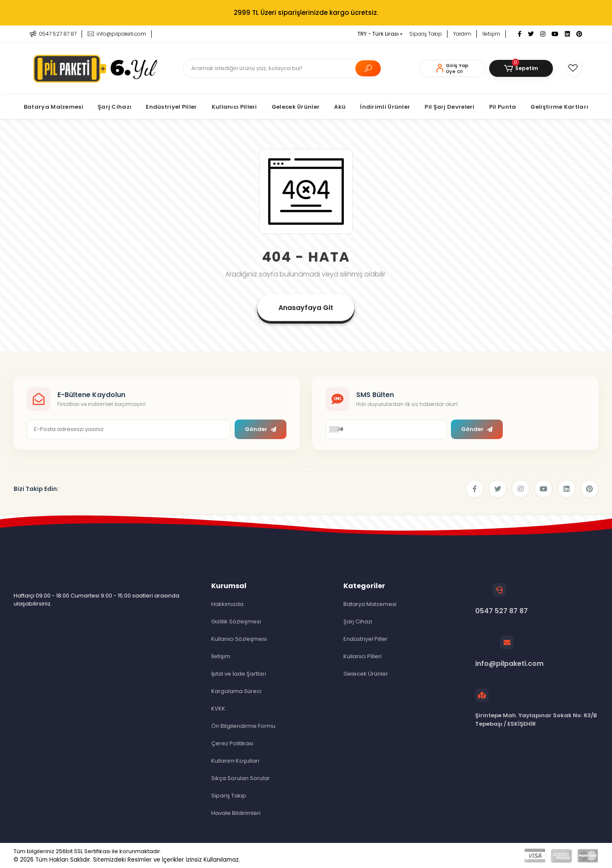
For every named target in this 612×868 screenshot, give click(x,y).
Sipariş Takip (426, 34)
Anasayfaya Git (306, 308)
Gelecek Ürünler (366, 674)
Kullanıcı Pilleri (363, 656)
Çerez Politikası (232, 743)
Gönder (261, 429)
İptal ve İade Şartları (239, 674)
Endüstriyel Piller (365, 639)
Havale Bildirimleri (236, 813)
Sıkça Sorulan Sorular (241, 778)
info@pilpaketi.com (509, 652)
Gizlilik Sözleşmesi (236, 621)
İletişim (491, 34)
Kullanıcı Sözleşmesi (239, 639)
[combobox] (336, 429)
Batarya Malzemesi (370, 604)
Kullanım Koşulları (235, 761)
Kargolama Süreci (236, 691)
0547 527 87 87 (501, 599)
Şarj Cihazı (358, 621)
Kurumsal (229, 586)
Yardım (462, 34)
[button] (521, 68)
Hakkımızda (227, 604)
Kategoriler (364, 586)
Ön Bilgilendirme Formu (243, 726)
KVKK (218, 709)
